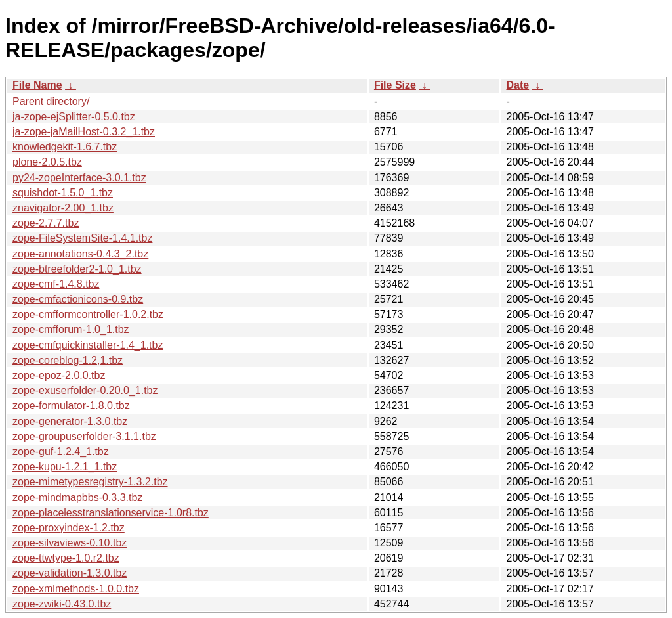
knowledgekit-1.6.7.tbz (65, 147)
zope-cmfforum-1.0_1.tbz (71, 329)
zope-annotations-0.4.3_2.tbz (80, 254)
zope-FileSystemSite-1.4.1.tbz (82, 238)
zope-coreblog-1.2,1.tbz (68, 360)
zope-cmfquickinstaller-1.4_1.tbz (88, 345)
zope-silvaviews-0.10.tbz (70, 543)
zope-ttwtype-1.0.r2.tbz (66, 558)
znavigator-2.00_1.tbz (63, 208)
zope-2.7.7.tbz (46, 223)
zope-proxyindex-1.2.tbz (69, 528)
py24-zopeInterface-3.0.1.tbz (79, 178)
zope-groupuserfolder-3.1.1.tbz (84, 436)
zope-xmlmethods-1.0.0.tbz (76, 589)
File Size (395, 85)
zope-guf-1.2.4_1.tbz (61, 452)
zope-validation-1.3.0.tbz (70, 573)
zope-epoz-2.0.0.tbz (59, 375)
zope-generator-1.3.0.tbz (70, 421)
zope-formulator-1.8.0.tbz (71, 406)
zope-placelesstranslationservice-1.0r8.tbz (111, 513)
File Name (37, 85)
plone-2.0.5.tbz (47, 162)
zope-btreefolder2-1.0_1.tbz (77, 269)
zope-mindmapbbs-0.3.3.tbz (77, 497)
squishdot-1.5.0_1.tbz (63, 193)
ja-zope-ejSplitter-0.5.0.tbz (74, 117)
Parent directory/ (51, 101)
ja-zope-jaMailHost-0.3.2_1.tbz (84, 132)
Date (517, 85)
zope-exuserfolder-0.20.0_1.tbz (85, 390)
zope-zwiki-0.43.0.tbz (62, 604)
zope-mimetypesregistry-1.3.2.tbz (90, 482)
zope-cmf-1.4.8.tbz (56, 284)
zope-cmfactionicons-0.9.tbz (78, 299)
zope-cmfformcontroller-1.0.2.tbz (88, 314)
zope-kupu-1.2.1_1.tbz (65, 467)
